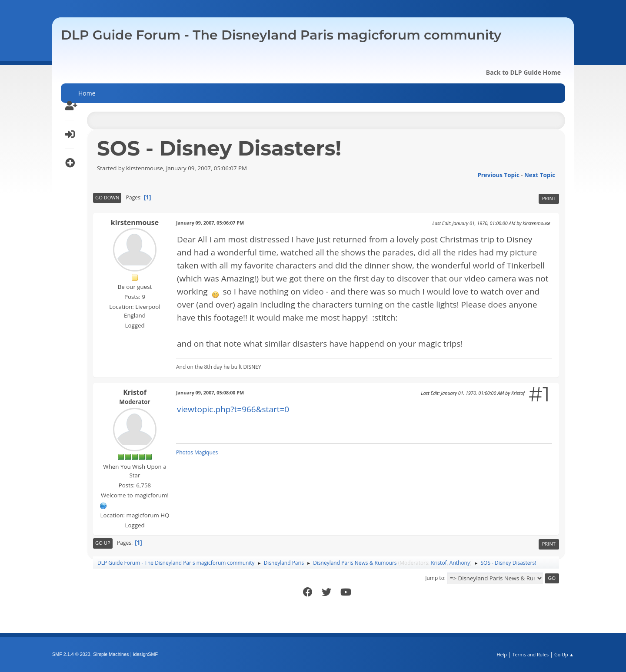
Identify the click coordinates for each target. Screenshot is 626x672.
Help (501, 654)
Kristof (135, 392)
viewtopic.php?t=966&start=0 (233, 409)
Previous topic (498, 175)
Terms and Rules (531, 654)
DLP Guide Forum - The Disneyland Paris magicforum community (281, 35)
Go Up (103, 543)
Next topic (540, 175)
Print (549, 198)
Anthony (460, 563)
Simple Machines (111, 654)
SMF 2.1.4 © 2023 (71, 654)
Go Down (107, 197)
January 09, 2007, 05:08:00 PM (210, 392)
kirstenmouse (135, 222)
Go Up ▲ (564, 654)
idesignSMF (145, 654)
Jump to (435, 578)
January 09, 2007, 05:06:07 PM (210, 223)
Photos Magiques (197, 452)
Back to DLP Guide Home (523, 72)
